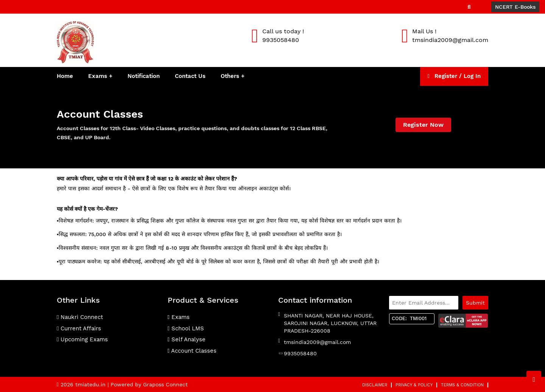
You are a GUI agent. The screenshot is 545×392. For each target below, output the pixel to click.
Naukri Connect (80, 317)
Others (231, 76)
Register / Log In (454, 76)
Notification (144, 76)
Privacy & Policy (414, 385)
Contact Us (190, 76)
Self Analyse (187, 339)
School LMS (186, 328)
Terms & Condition (462, 385)
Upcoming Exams (82, 339)
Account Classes (192, 351)
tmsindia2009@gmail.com (317, 342)
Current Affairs (79, 328)
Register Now (423, 125)
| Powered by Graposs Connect (148, 384)
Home (65, 76)
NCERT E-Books (515, 7)
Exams (98, 76)
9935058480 (300, 353)
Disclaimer (375, 385)
